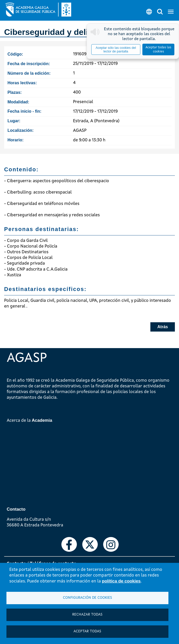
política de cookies (121, 581)
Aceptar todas (87, 631)
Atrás (163, 327)
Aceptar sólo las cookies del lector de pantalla (116, 50)
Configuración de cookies (87, 598)
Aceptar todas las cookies (158, 49)
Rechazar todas (87, 615)
